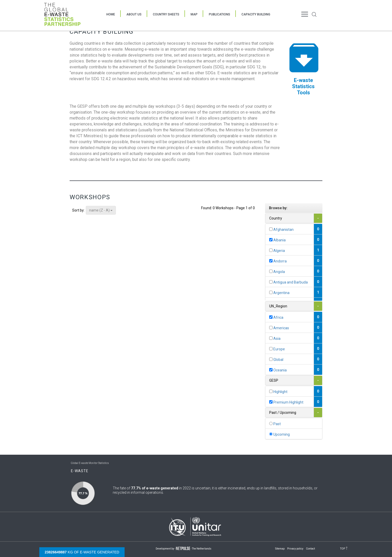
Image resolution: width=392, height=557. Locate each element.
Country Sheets (166, 14)
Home (111, 14)
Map (194, 14)
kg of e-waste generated (82, 552)
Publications (220, 14)
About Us (134, 14)
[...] (271, 229)
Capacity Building (256, 14)
